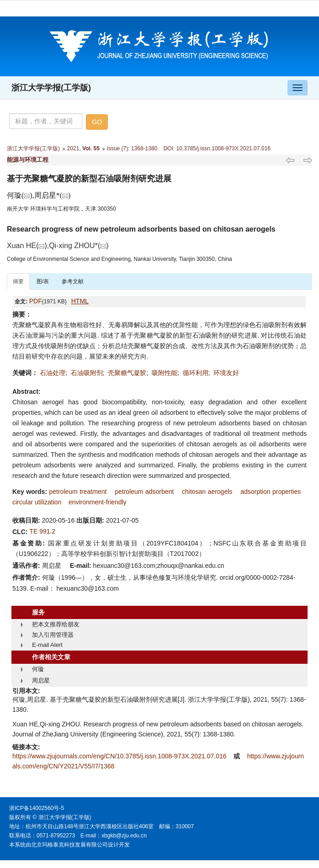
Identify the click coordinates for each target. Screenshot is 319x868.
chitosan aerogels (207, 492)
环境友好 (226, 373)
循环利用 (196, 373)
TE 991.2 (42, 531)
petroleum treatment (78, 492)
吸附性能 (165, 373)
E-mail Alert (47, 645)
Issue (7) (118, 148)
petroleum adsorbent (144, 492)
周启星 (41, 680)
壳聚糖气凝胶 (127, 373)
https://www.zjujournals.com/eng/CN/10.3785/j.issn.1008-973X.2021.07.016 (120, 756)
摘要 (18, 281)
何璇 (38, 669)
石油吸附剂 (87, 373)
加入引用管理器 (53, 635)
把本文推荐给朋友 (56, 624)
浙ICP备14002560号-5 (37, 808)
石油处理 (53, 373)
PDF (36, 301)
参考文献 (73, 281)
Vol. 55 (91, 148)
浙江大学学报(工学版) (51, 88)
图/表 (43, 281)
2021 (73, 148)
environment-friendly (98, 502)
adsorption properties (271, 492)
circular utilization (37, 502)
